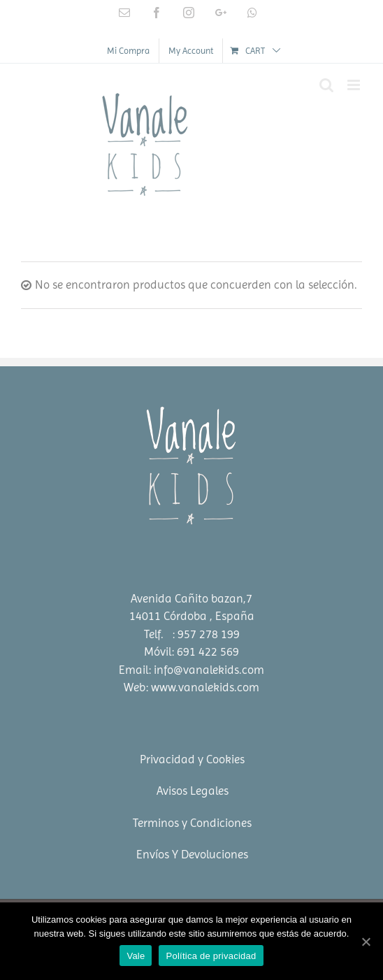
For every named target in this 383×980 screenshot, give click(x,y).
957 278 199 (209, 634)
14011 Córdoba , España (192, 616)
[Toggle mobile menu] (355, 85)
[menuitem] (128, 51)
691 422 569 (208, 651)
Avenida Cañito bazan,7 (191, 598)
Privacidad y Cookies (192, 759)
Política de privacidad (211, 956)
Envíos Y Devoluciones (192, 854)
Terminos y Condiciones (192, 823)
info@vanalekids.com (209, 670)
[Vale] (366, 942)
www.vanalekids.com (205, 687)
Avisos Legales (193, 791)
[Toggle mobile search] (326, 85)
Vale (136, 956)
